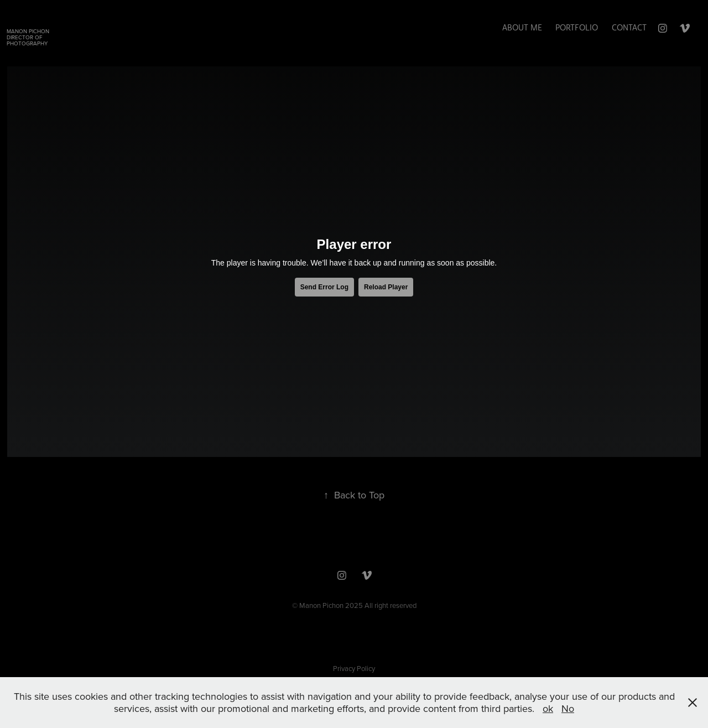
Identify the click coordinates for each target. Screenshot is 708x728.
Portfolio (577, 28)
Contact (629, 28)
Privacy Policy (354, 668)
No (568, 708)
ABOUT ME (522, 28)
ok (548, 708)
